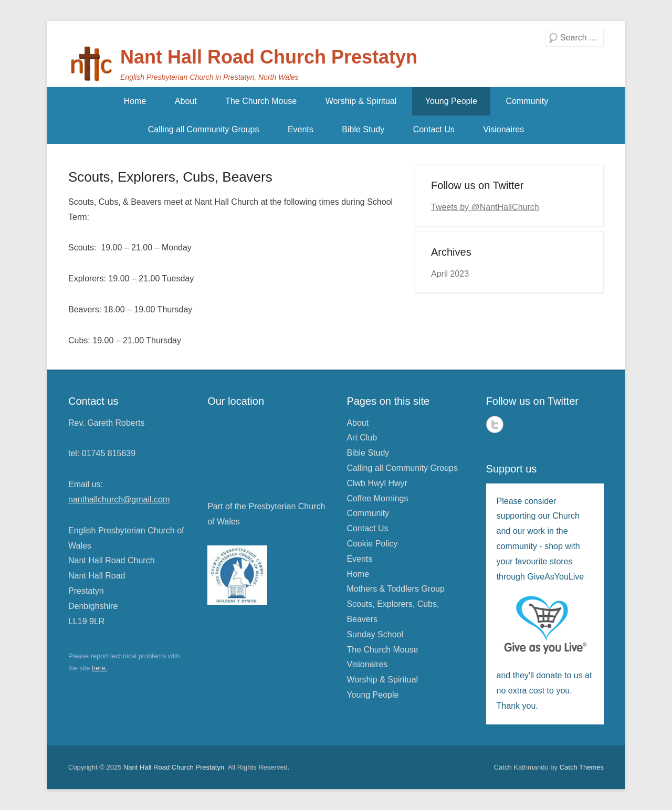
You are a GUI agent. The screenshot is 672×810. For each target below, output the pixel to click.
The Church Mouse (261, 101)
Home (135, 101)
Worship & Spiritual (361, 101)
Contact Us (434, 129)
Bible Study (363, 129)
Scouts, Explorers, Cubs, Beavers (170, 177)
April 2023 (450, 274)
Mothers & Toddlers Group (395, 589)
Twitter (495, 424)
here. (99, 668)
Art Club (362, 438)
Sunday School (375, 634)
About (186, 101)
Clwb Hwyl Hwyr (377, 483)
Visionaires (503, 129)
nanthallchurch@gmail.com (119, 499)
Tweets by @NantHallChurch (485, 207)
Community (527, 101)
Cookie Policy (372, 544)
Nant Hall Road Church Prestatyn (269, 57)
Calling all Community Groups (204, 129)
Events (301, 129)
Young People (451, 101)
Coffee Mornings (377, 498)
